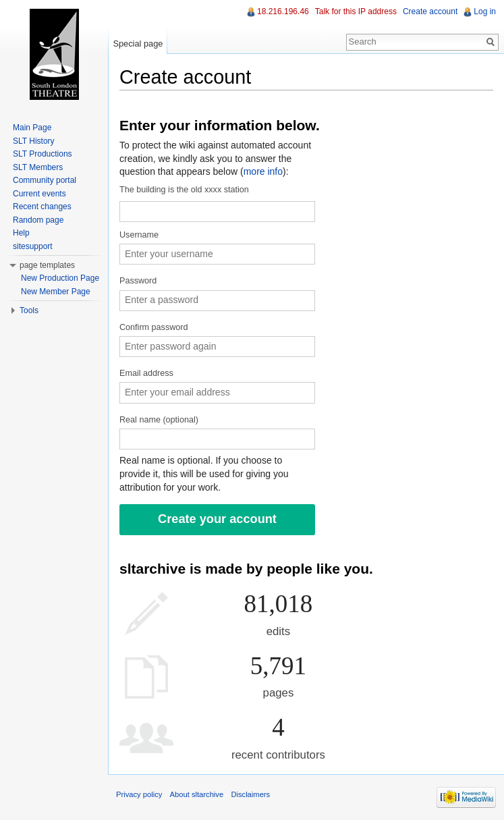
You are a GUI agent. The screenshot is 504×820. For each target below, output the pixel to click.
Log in (485, 11)
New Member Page (56, 292)
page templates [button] (47, 265)
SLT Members (38, 167)
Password (138, 281)
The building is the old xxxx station (184, 190)
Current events (39, 194)
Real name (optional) (159, 420)
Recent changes (42, 207)
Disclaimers (250, 794)
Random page (38, 220)
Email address (146, 373)
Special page (138, 44)
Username (139, 235)
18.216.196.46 (283, 11)
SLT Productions (43, 154)
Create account (430, 11)
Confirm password (153, 327)
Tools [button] (29, 310)
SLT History (34, 141)
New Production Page (60, 278)
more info (263, 171)
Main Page (32, 128)
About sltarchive (197, 794)
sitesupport (33, 246)
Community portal (45, 180)
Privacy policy (139, 794)
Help (21, 233)
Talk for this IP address (356, 11)
